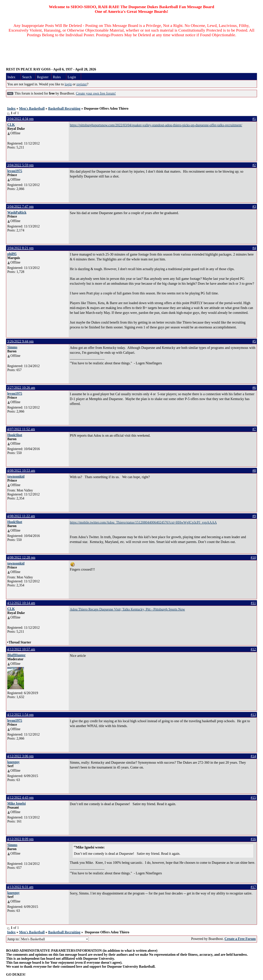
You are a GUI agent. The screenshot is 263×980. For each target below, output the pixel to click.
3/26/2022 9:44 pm (20, 341)
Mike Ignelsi (16, 803)
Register (43, 77)
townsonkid (16, 476)
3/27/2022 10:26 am (21, 388)
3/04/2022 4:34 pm (20, 119)
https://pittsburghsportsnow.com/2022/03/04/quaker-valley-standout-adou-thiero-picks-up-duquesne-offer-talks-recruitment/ (156, 125)
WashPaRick (17, 212)
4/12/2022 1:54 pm (20, 715)
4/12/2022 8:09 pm (20, 839)
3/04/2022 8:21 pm (20, 248)
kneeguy (13, 762)
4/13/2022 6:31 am (20, 887)
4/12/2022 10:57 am (21, 649)
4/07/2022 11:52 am (21, 429)
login (68, 84)
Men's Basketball (32, 108)
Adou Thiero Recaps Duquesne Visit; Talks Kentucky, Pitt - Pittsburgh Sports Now (127, 609)
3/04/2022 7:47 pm (20, 206)
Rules (57, 77)
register (82, 84)
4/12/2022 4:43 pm (20, 797)
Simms (12, 347)
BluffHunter (16, 655)
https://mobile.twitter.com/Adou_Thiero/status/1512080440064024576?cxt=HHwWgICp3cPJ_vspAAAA (143, 522)
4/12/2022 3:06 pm (20, 756)
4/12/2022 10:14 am (21, 603)
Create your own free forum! (96, 93)
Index (11, 77)
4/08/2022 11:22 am (21, 516)
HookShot (15, 435)
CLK (11, 125)
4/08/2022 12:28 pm (21, 557)
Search (27, 77)
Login (72, 77)
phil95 (12, 254)
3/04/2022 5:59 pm (20, 165)
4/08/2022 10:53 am (21, 470)
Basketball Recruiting (64, 108)
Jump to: (48, 939)
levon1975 (15, 171)
